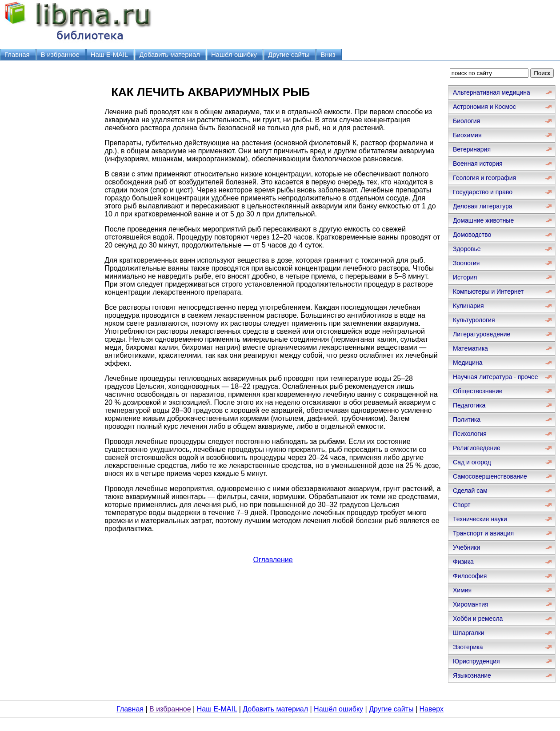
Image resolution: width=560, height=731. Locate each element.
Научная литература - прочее (495, 377)
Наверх (432, 709)
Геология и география (484, 178)
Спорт (462, 505)
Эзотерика (468, 647)
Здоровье (467, 249)
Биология (466, 121)
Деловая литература (483, 206)
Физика (463, 562)
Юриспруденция (476, 661)
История (465, 277)
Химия (462, 590)
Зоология (466, 263)
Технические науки (480, 519)
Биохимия (467, 135)
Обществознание (478, 391)
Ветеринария (472, 149)
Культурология (474, 320)
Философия (470, 576)
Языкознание (472, 675)
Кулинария (468, 306)
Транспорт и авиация (483, 533)
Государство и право (483, 192)
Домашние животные (483, 220)
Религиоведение (477, 448)
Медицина (468, 363)
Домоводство (472, 235)
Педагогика (469, 405)
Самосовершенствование (490, 476)
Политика (467, 419)
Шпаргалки (469, 633)
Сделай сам (470, 491)
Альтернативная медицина (492, 92)
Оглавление (273, 560)
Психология (470, 434)
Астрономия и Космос (484, 107)
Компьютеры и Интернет (488, 292)
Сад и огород (472, 462)
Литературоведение (482, 334)
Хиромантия (471, 604)
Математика (470, 348)
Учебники (466, 547)
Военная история (478, 164)
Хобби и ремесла (478, 619)
